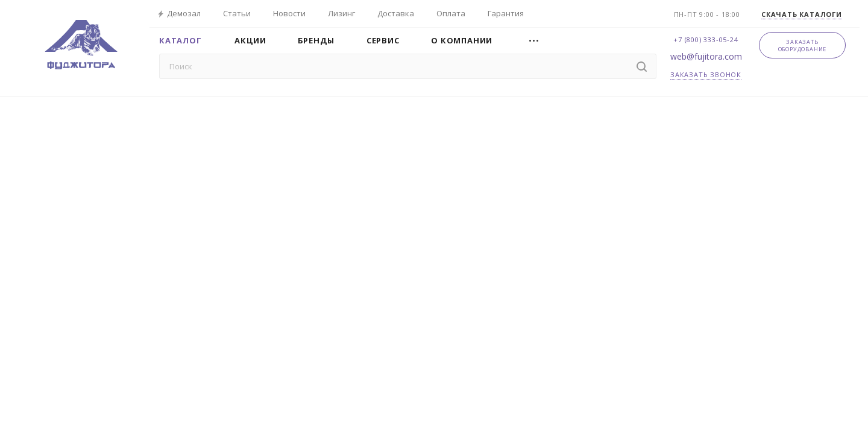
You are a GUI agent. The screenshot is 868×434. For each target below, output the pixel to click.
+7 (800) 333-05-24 (706, 39)
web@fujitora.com (706, 56)
